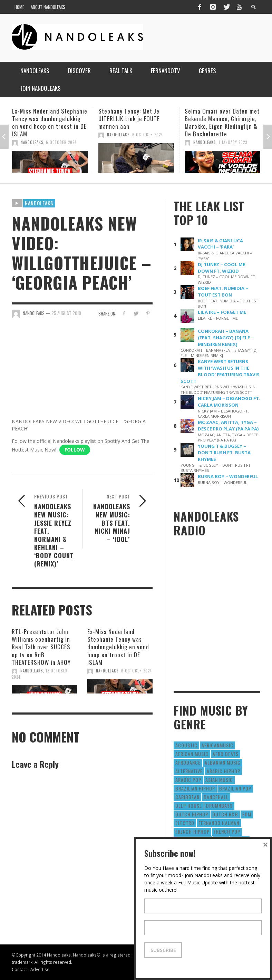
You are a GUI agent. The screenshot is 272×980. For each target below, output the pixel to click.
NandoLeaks (32, 142)
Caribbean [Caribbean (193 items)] (187, 797)
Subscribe (163, 950)
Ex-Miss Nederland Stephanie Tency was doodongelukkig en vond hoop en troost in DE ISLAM (50, 122)
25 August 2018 (66, 313)
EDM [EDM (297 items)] (247, 814)
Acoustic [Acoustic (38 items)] (186, 745)
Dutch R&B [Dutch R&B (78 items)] (225, 814)
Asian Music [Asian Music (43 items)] (219, 780)
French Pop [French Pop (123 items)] (227, 831)
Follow (75, 450)
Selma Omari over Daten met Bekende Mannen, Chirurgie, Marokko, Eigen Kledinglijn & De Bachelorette (222, 122)
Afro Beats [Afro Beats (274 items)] (226, 754)
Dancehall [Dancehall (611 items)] (216, 797)
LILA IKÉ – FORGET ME (222, 312)
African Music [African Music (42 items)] (192, 754)
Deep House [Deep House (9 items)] (189, 806)
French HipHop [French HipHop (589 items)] (192, 831)
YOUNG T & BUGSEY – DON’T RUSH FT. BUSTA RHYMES (224, 453)
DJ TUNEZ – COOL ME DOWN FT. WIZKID (221, 268)
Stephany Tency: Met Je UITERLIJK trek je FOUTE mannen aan (129, 119)
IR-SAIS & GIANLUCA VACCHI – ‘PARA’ (220, 244)
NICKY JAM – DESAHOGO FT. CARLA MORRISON (229, 402)
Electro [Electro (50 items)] (185, 823)
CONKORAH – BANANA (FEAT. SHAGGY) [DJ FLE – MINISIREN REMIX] (226, 338)
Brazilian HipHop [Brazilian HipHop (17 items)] (195, 788)
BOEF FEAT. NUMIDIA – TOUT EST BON (223, 292)
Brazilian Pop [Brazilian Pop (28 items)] (235, 788)
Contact (19, 969)
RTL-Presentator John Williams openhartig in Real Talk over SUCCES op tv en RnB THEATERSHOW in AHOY (41, 647)
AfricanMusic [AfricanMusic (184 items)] (217, 745)
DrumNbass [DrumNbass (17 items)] (219, 806)
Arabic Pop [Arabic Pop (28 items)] (188, 780)
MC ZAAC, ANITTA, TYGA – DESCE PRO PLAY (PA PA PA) (228, 425)
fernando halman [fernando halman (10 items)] (219, 823)
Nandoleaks (39, 203)
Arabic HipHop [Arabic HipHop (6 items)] (224, 771)
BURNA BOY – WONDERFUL (228, 476)
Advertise (40, 969)
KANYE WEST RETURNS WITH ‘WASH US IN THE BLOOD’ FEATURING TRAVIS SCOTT (220, 371)
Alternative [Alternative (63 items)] (189, 771)
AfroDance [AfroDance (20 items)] (188, 762)
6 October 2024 (61, 142)
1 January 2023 (233, 142)
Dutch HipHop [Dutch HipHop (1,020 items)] (192, 814)
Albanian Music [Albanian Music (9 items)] (223, 762)
